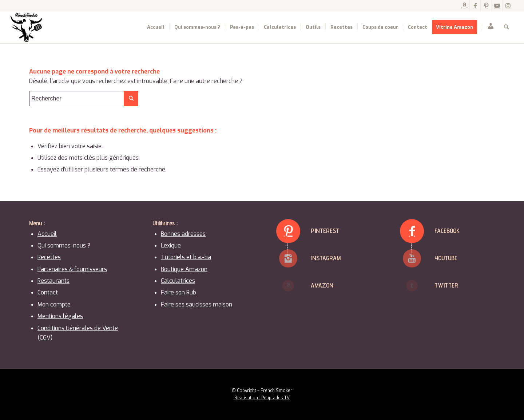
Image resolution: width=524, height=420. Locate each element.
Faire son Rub (178, 292)
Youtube (446, 258)
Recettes (49, 257)
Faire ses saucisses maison (196, 304)
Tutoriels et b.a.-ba (186, 257)
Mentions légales (60, 316)
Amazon (322, 285)
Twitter (446, 285)
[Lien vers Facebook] (475, 5)
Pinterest (325, 231)
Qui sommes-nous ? (64, 245)
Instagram (326, 258)
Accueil (47, 234)
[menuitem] (156, 27)
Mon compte (54, 304)
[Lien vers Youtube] (497, 5)
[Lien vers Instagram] (508, 5)
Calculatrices (178, 281)
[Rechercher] (506, 27)
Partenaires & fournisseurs (72, 269)
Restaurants (53, 281)
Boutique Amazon (184, 269)
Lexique (171, 245)
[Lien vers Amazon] (464, 5)
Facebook (447, 231)
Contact (48, 292)
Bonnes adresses (183, 234)
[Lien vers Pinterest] (486, 5)
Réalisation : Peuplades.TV (262, 398)
